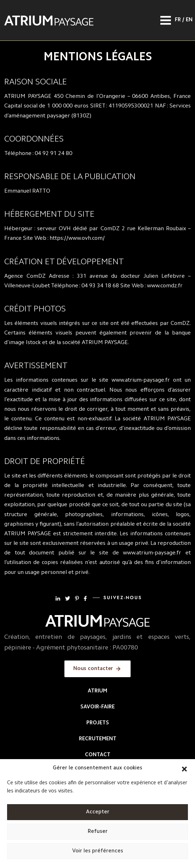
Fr (178, 20)
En (189, 20)
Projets (98, 723)
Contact (98, 755)
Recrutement (98, 739)
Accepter (98, 812)
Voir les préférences (98, 851)
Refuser (98, 832)
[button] (184, 768)
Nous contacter (93, 669)
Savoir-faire (97, 707)
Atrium (97, 691)
